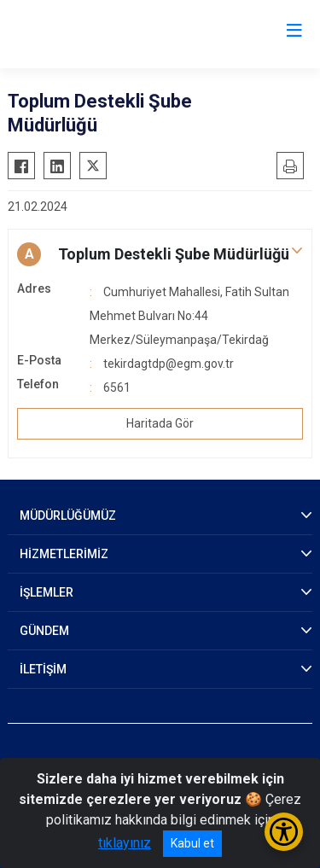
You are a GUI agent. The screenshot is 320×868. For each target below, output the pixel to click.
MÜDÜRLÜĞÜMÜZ (68, 516)
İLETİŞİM (43, 669)
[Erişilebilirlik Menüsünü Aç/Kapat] (284, 832)
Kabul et (192, 843)
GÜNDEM (44, 631)
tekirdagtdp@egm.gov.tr (169, 364)
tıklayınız (125, 843)
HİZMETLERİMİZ (64, 554)
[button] (160, 254)
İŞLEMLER (47, 592)
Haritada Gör (160, 423)
